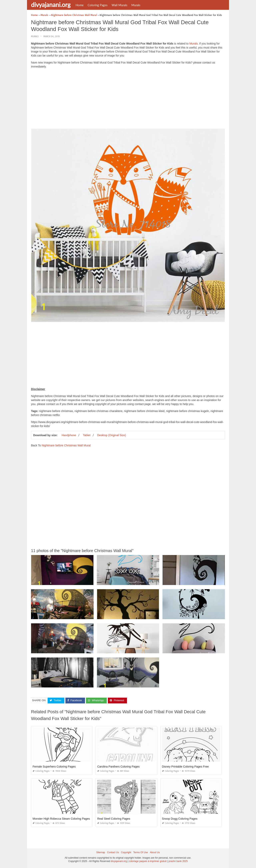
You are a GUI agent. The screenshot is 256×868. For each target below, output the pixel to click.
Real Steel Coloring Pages (114, 819)
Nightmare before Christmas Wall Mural (66, 445)
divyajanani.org (51, 5)
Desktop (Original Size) (112, 435)
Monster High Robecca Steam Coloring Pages (61, 819)
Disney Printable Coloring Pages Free (185, 767)
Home (80, 5)
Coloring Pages (98, 5)
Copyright (126, 852)
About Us (155, 852)
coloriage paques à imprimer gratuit (148, 861)
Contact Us (113, 852)
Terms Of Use (140, 852)
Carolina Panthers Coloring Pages (118, 767)
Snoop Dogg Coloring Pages (180, 819)
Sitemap (101, 852)
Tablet (86, 435)
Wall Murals (119, 5)
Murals (136, 5)
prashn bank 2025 (178, 861)
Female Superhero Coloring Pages (54, 767)
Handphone (69, 435)
